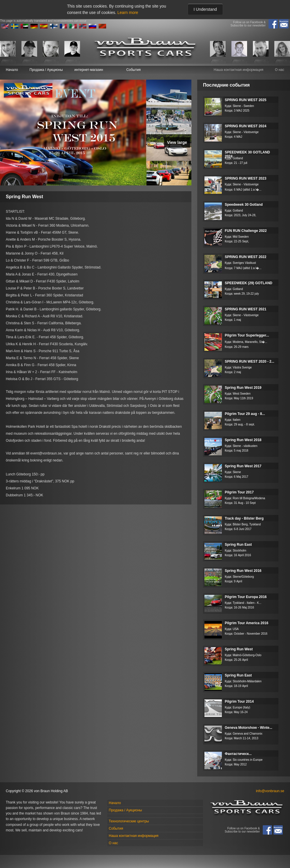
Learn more (128, 12)
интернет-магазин (89, 70)
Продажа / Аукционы (46, 70)
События (133, 70)
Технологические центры (129, 821)
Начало (12, 70)
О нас (280, 70)
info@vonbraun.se (270, 791)
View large (177, 142)
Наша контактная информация (239, 70)
